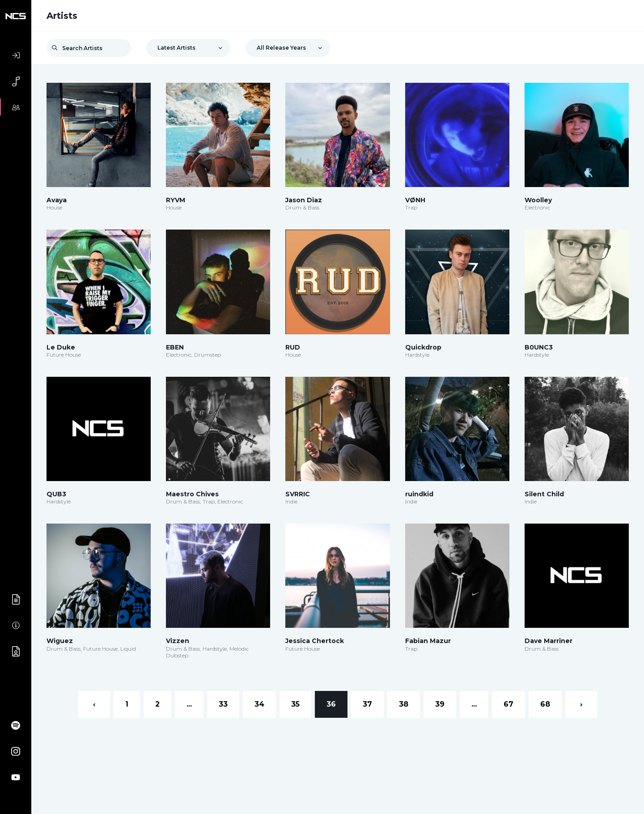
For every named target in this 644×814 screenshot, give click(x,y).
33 (223, 704)
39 (440, 704)
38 (404, 704)
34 (259, 704)
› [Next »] (581, 704)
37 (367, 704)
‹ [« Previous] (94, 704)
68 (545, 704)
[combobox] (189, 48)
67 (508, 704)
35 (295, 704)
